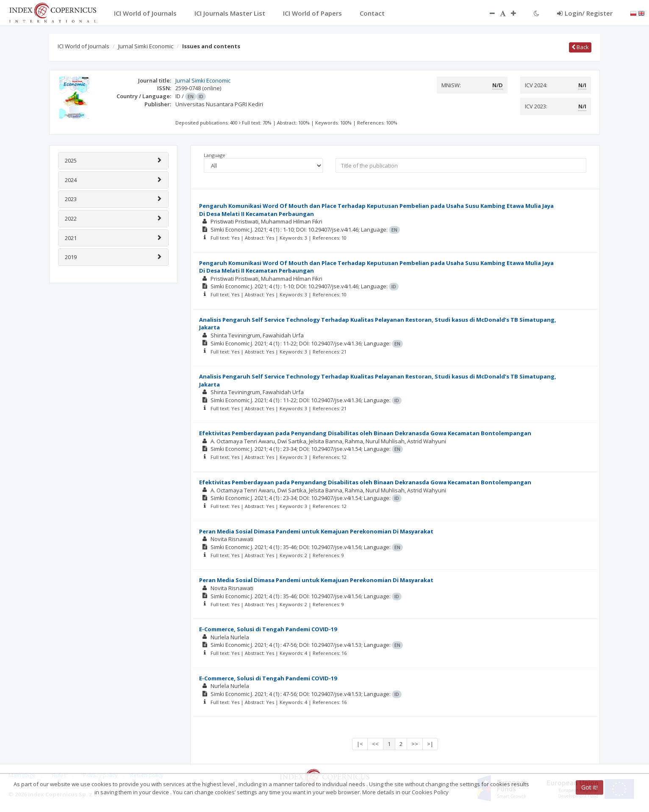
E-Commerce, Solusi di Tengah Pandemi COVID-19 (268, 629)
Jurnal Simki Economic (146, 46)
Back (580, 47)
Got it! (589, 787)
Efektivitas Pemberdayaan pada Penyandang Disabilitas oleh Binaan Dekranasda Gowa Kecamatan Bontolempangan (365, 433)
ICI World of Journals (83, 46)
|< (360, 744)
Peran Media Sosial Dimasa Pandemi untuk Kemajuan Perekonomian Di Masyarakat (316, 531)
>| (430, 744)
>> (415, 744)
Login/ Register (585, 13)
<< (375, 744)
